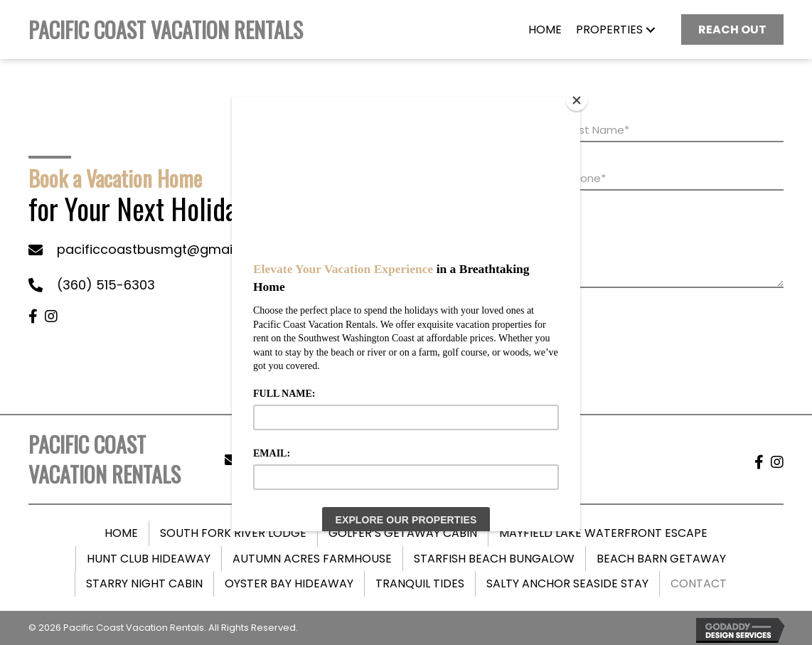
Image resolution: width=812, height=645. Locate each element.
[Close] (577, 100)
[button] (651, 30)
